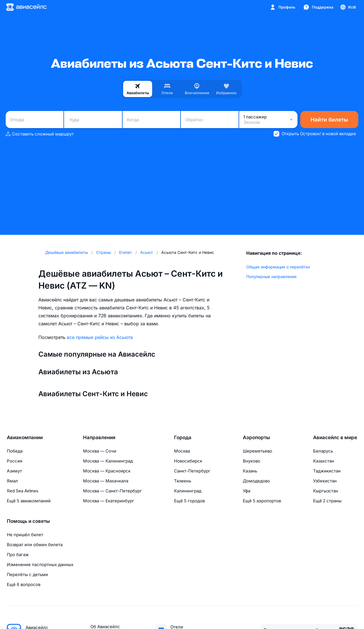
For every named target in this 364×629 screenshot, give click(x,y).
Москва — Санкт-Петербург (112, 491)
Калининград (188, 491)
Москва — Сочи (100, 451)
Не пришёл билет (25, 535)
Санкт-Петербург (192, 471)
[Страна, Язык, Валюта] (348, 7)
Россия (15, 461)
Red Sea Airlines (23, 491)
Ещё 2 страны (327, 501)
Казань (250, 471)
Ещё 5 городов (189, 501)
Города (183, 437)
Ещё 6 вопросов (24, 584)
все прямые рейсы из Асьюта (100, 337)
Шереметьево (258, 451)
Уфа (247, 491)
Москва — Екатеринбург (109, 501)
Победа (15, 451)
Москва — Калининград (108, 461)
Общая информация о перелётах (278, 267)
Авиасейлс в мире (335, 437)
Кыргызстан (326, 491)
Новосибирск (188, 461)
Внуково (252, 461)
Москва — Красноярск (107, 471)
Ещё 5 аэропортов (262, 501)
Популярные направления (271, 277)
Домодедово (256, 481)
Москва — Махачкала (106, 481)
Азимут (14, 471)
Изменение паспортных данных (40, 565)
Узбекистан (325, 481)
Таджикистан (327, 471)
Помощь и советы (28, 521)
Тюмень (183, 481)
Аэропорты (256, 437)
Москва (182, 451)
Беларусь (323, 451)
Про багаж (18, 555)
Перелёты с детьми (27, 574)
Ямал (12, 481)
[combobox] (35, 120)
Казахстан (324, 461)
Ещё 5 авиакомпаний (29, 501)
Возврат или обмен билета (35, 545)
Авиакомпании (25, 437)
